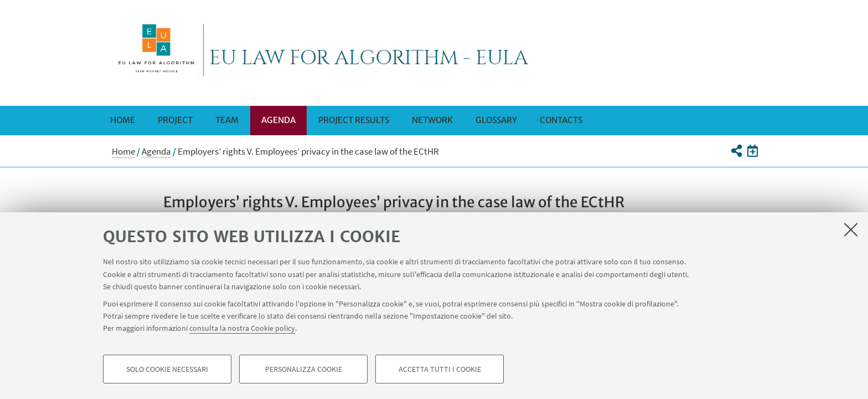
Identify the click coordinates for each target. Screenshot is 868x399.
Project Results (354, 120)
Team (227, 120)
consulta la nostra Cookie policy (242, 328)
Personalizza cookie (304, 369)
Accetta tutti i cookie (440, 369)
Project (175, 120)
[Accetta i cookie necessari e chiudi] (851, 229)
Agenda (278, 120)
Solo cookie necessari (167, 369)
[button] (736, 151)
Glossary (496, 120)
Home (123, 120)
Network (432, 120)
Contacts (561, 120)
